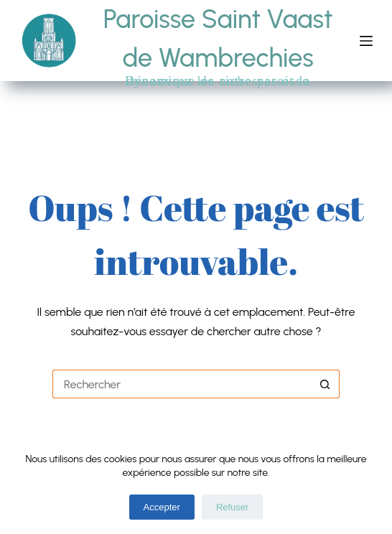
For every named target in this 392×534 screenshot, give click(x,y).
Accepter (162, 507)
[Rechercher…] (182, 384)
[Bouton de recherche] (325, 384)
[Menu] (366, 41)
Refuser (233, 507)
